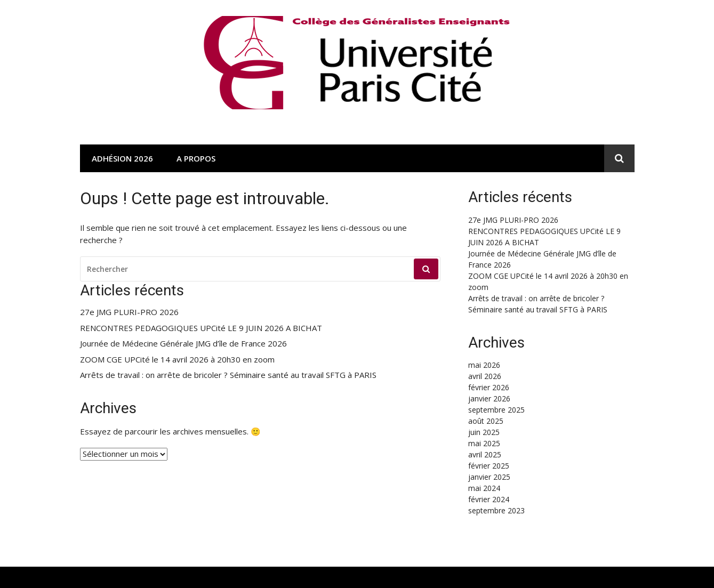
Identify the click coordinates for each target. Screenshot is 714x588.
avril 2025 (485, 454)
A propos (196, 158)
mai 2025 (484, 443)
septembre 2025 (496, 410)
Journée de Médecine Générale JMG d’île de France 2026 (183, 344)
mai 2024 (484, 488)
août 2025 (486, 421)
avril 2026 (485, 376)
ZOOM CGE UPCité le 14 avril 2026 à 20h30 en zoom (177, 360)
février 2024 (489, 499)
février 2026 (489, 387)
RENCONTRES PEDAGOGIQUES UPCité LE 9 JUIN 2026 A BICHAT (201, 328)
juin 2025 (484, 432)
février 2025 (489, 466)
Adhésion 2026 (122, 158)
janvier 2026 (489, 398)
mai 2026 (484, 365)
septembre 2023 (496, 510)
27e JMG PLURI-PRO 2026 (129, 312)
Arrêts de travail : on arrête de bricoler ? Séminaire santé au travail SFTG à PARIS (228, 375)
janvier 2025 (489, 477)
